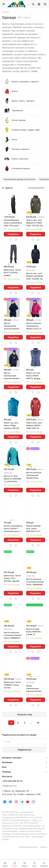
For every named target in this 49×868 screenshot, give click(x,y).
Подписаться (24, 750)
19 (38, 723)
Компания (7, 762)
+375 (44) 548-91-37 (12, 781)
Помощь (7, 772)
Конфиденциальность (28, 847)
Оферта (44, 847)
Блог (5, 767)
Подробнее (13, 234)
